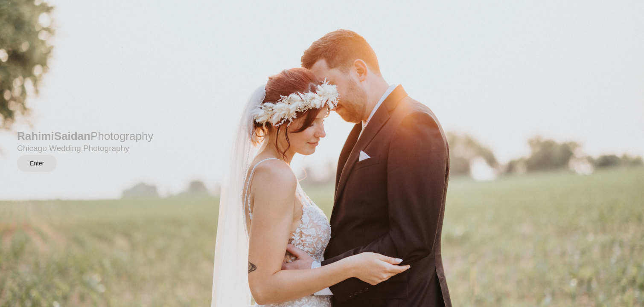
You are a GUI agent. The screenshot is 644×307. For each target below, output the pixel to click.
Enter (37, 163)
